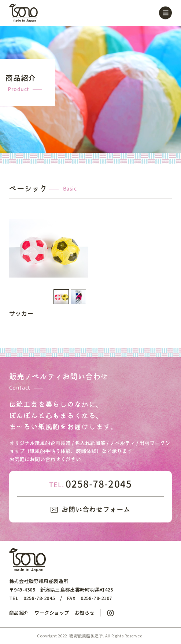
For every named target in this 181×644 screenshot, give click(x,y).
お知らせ (85, 613)
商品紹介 (19, 613)
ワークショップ (52, 613)
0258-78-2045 (90, 484)
